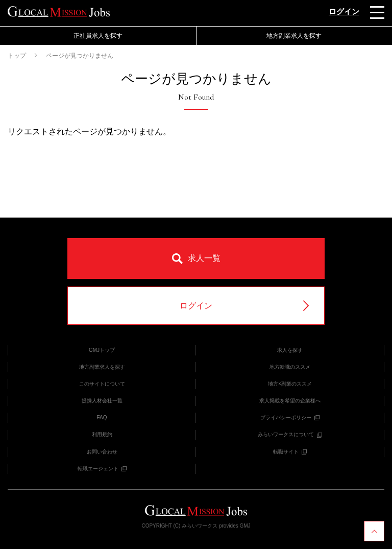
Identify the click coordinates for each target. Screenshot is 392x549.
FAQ (102, 417)
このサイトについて (102, 384)
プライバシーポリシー (290, 417)
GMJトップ (102, 350)
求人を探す (290, 350)
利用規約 (102, 434)
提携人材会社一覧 (102, 401)
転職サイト (290, 452)
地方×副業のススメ (290, 384)
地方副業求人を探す (294, 36)
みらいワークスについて (290, 434)
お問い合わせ (102, 452)
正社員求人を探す (98, 36)
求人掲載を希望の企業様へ (290, 401)
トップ (17, 56)
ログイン (344, 11)
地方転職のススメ (290, 367)
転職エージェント (102, 469)
